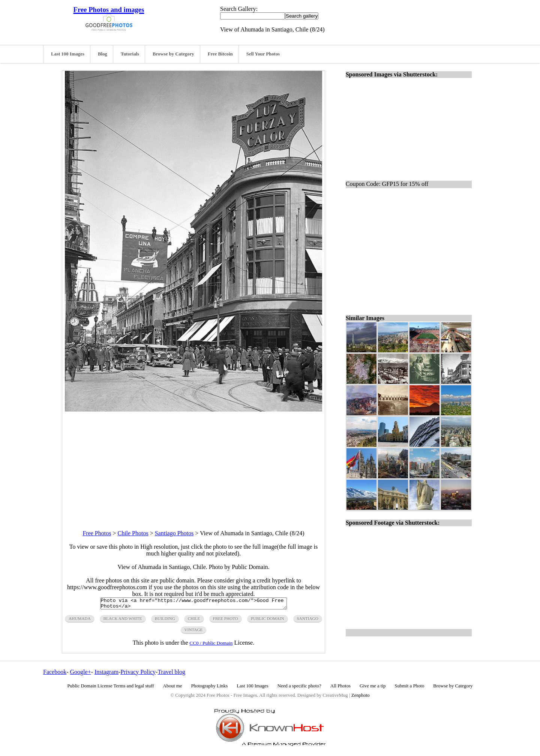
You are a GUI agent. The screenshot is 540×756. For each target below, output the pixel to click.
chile (194, 621)
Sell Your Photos (263, 54)
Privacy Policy (138, 674)
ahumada (79, 621)
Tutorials (130, 54)
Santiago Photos (174, 533)
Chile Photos (133, 533)
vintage (194, 632)
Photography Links (209, 688)
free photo (226, 621)
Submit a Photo (409, 688)
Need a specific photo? (299, 688)
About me (173, 688)
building (165, 621)
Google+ (81, 674)
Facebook (55, 674)
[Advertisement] (193, 464)
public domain (268, 621)
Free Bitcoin (220, 54)
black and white (123, 621)
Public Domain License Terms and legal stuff (111, 688)
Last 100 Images (68, 54)
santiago (308, 621)
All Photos (340, 688)
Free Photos (97, 533)
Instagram (106, 674)
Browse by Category (173, 54)
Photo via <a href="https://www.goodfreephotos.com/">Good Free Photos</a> (194, 605)
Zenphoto (361, 698)
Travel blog (171, 674)
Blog (103, 54)
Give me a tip (373, 688)
